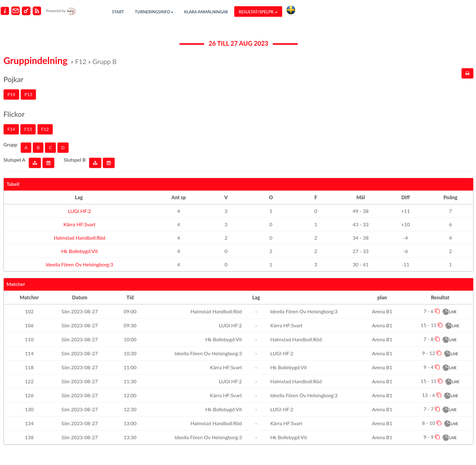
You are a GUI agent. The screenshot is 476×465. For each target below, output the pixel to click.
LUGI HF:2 (79, 211)
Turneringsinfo (154, 12)
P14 (11, 94)
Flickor (14, 114)
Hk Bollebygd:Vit (79, 251)
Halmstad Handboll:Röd (79, 238)
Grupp (10, 144)
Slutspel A (14, 160)
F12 (45, 129)
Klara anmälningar (206, 12)
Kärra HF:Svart (79, 224)
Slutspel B (75, 160)
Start (118, 12)
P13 (28, 94)
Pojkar (13, 79)
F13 (28, 129)
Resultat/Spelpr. (258, 12)
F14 (11, 129)
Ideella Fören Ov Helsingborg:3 (79, 264)
